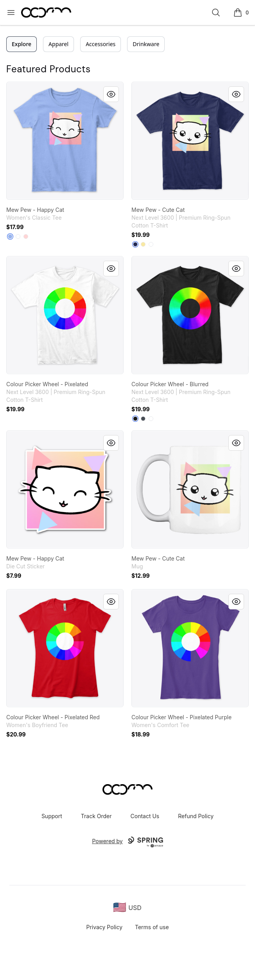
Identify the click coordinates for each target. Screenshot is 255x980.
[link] (65, 141)
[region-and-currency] (127, 907)
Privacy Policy (104, 927)
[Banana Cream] (143, 244)
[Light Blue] (10, 236)
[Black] (135, 419)
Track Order (96, 816)
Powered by (127, 842)
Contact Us (145, 816)
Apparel (58, 44)
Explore (22, 44)
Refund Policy (196, 816)
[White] (18, 236)
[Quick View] (111, 94)
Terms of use (152, 927)
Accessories (101, 44)
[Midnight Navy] (135, 244)
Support (52, 816)
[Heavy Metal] (143, 419)
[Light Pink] (26, 236)
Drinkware (146, 44)
